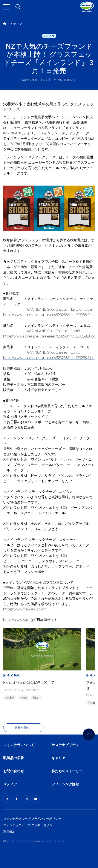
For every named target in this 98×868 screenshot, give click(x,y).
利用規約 (9, 832)
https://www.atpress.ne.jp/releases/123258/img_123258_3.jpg (49, 337)
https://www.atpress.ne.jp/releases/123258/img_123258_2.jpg (49, 315)
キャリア (59, 758)
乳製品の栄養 (14, 758)
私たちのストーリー (67, 771)
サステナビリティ (65, 745)
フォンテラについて (19, 745)
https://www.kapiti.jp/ (19, 620)
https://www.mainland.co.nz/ (25, 609)
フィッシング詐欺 (65, 784)
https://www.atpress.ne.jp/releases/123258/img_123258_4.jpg (49, 358)
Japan (49, 36)
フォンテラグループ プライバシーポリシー (32, 819)
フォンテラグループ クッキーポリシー (29, 825)
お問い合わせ (14, 771)
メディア (10, 784)
